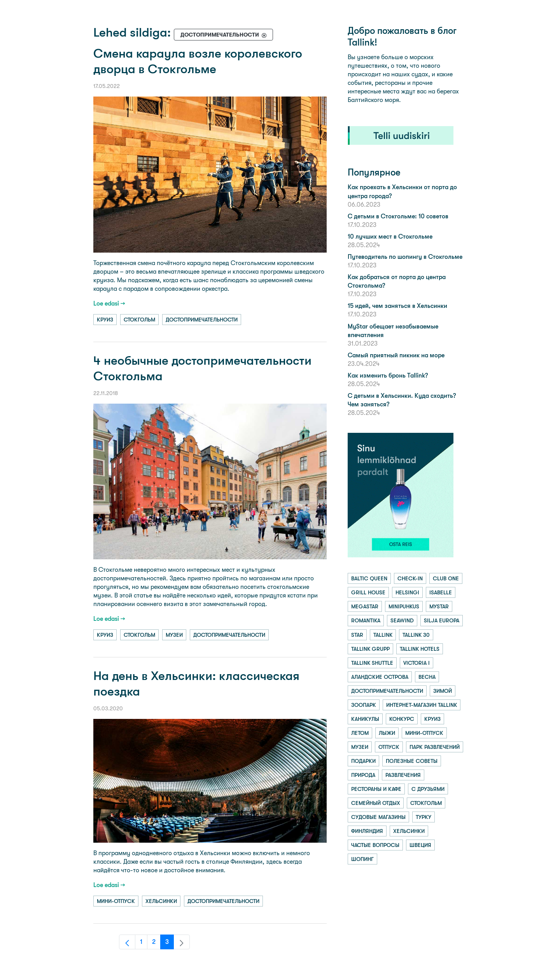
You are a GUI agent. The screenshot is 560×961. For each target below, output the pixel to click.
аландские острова (380, 677)
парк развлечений (435, 747)
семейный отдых (376, 803)
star (357, 635)
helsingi (407, 592)
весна (427, 677)
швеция (420, 845)
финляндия (367, 831)
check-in (410, 578)
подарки (363, 761)
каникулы (365, 719)
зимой (443, 691)
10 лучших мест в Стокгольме (390, 236)
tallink (383, 635)
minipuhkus (404, 606)
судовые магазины (378, 817)
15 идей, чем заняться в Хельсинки (397, 306)
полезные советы (412, 761)
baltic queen (369, 578)
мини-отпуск (116, 901)
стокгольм (139, 320)
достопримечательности (202, 320)
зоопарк (364, 705)
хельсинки (161, 901)
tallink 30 (416, 635)
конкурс (402, 719)
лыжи (387, 733)
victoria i (416, 663)
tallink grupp (370, 649)
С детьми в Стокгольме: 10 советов (398, 216)
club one (446, 578)
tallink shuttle (372, 663)
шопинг (362, 859)
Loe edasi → (109, 303)
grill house (368, 592)
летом (360, 733)
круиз (105, 320)
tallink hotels (420, 649)
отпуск (389, 747)
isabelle (441, 592)
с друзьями (428, 789)
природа (363, 775)
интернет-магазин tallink (422, 705)
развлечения (403, 775)
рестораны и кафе (376, 789)
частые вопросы (375, 845)
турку (423, 817)
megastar (365, 606)
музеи (174, 635)
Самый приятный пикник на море (396, 355)
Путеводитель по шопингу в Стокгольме (405, 257)
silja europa (442, 620)
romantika (366, 620)
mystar (439, 606)
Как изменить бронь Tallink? (388, 375)
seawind (402, 620)
